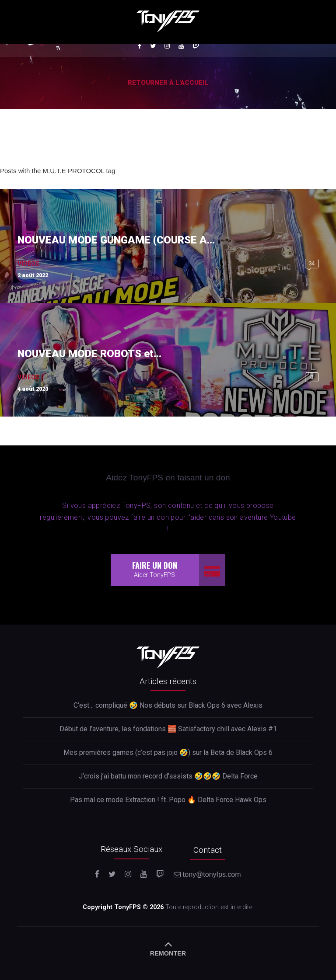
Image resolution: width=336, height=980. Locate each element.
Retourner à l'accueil (168, 83)
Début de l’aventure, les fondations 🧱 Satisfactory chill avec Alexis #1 (168, 729)
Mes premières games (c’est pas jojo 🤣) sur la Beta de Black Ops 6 (168, 752)
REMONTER (168, 947)
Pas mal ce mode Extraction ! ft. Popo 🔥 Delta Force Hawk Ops (168, 800)
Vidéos (28, 264)
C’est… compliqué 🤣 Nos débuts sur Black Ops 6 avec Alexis (168, 705)
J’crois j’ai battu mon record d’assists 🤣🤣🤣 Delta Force (168, 776)
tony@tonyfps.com (207, 874)
